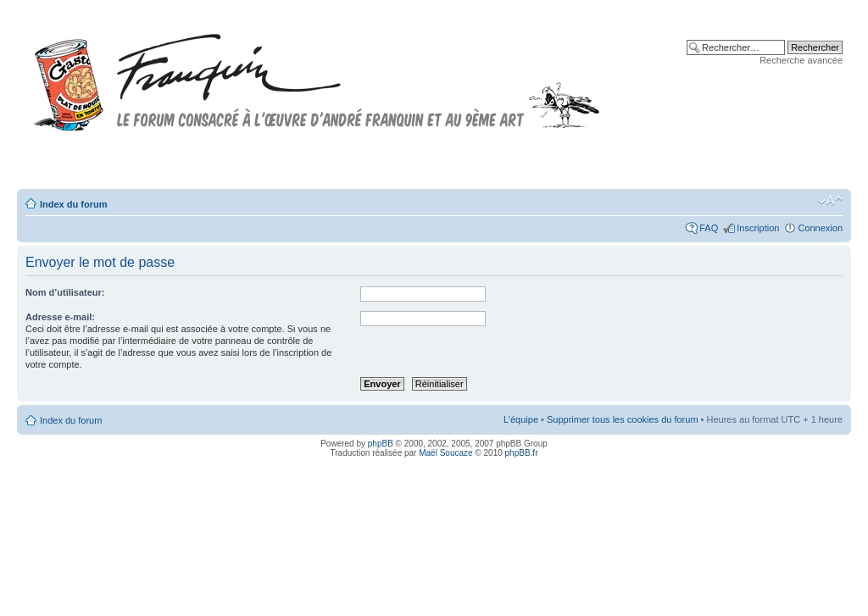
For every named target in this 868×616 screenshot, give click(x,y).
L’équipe (521, 419)
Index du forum (73, 204)
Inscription (758, 228)
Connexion (820, 228)
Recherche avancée (801, 60)
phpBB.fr (522, 453)
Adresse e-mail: (60, 317)
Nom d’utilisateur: (65, 292)
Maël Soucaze (445, 453)
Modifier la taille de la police (830, 201)
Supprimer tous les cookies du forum (623, 419)
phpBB (381, 444)
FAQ (709, 228)
